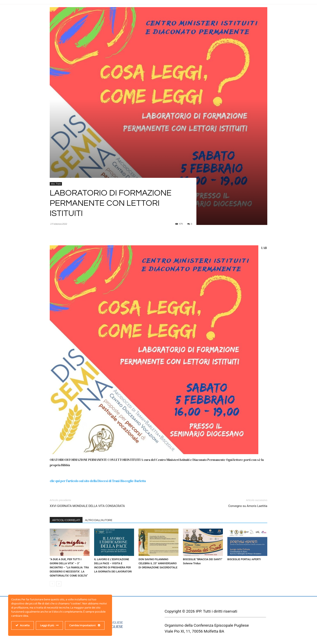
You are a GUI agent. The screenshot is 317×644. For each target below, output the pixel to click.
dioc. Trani (56, 184)
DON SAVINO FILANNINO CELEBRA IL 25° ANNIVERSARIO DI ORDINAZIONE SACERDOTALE (158, 563)
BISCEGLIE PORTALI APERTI (244, 559)
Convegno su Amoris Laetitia (248, 506)
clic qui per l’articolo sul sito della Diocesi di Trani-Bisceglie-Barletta (98, 481)
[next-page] (59, 584)
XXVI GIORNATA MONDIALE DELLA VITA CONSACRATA (87, 506)
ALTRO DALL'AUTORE (99, 520)
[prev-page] (52, 584)
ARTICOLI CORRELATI (66, 520)
